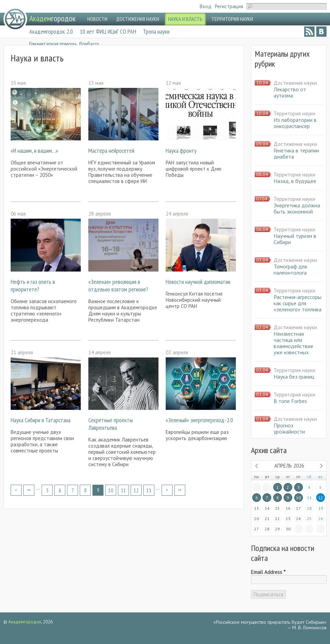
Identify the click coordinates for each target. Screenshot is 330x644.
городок (52, 18)
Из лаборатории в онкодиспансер (295, 123)
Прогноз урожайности (289, 428)
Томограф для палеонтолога (290, 269)
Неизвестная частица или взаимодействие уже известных (293, 343)
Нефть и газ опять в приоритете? (33, 285)
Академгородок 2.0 (51, 31)
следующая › (167, 490)
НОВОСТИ (97, 19)
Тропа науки (156, 31)
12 (136, 490)
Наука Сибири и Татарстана (41, 420)
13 (149, 490)
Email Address (268, 572)
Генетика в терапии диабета (296, 153)
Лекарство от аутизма (290, 92)
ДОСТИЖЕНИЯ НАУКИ (138, 19)
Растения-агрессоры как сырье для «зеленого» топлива (298, 303)
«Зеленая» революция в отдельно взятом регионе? (118, 285)
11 (123, 490)
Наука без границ (294, 377)
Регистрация (229, 6)
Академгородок (25, 622)
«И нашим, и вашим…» (34, 151)
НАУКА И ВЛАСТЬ (185, 19)
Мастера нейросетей (111, 151)
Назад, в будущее (295, 181)
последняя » (180, 490)
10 (111, 490)
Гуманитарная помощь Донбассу (64, 44)
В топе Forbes (290, 401)
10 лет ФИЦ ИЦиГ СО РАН (108, 31)
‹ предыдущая (29, 490)
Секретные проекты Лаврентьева (111, 424)
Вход (206, 6)
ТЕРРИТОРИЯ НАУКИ (232, 19)
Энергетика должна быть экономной (297, 208)
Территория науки (294, 113)
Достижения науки (295, 83)
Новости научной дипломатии (198, 282)
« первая (16, 490)
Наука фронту (181, 151)
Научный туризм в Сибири (295, 239)
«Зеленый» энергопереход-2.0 (199, 420)
